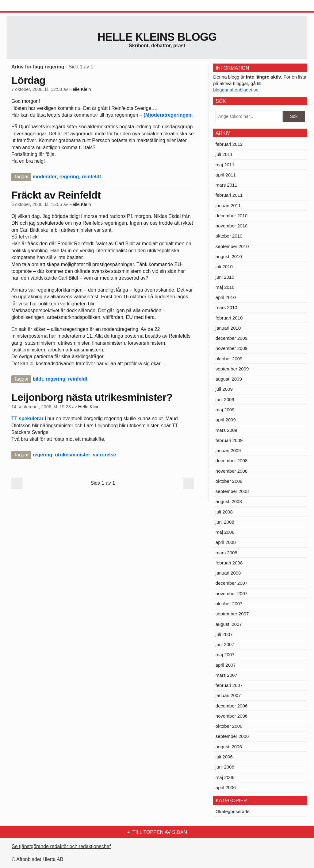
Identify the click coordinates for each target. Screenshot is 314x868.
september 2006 (232, 736)
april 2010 (226, 297)
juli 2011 (224, 154)
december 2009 (232, 338)
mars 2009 (226, 430)
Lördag (28, 80)
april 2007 (226, 665)
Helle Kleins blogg (157, 37)
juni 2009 (225, 399)
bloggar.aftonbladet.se (236, 90)
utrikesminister (73, 455)
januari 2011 (228, 205)
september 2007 (232, 614)
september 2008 (232, 491)
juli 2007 (224, 634)
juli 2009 (224, 389)
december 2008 (232, 461)
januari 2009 (228, 450)
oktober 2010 (229, 236)
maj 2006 (225, 777)
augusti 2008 (229, 501)
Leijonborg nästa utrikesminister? (92, 397)
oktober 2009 (229, 359)
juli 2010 (224, 267)
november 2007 (232, 593)
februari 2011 (229, 195)
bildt (38, 379)
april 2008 (226, 542)
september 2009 (232, 369)
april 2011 (226, 175)
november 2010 (232, 226)
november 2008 (232, 471)
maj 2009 (225, 410)
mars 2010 (226, 307)
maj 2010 (225, 287)
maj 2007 (225, 655)
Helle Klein (80, 89)
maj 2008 (225, 532)
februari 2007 (229, 685)
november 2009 (232, 348)
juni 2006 (225, 767)
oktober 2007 (229, 604)
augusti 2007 (229, 624)
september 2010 (232, 246)
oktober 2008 (229, 481)
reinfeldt (91, 177)
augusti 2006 (229, 747)
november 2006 (232, 716)
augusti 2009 (229, 379)
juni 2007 (225, 644)
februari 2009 (229, 440)
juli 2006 (224, 757)
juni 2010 (225, 277)
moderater (44, 177)
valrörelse (105, 455)
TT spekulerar (28, 418)
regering (69, 177)
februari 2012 (229, 144)
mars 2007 (226, 675)
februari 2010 (229, 318)
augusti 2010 (229, 256)
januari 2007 (228, 695)
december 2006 (232, 706)
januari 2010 (228, 328)
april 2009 (226, 420)
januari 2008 (228, 573)
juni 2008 (225, 522)
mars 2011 (226, 185)
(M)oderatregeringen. (168, 115)
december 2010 (232, 216)
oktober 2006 (229, 726)
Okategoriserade (233, 811)
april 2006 (226, 787)
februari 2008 (229, 563)
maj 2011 (225, 165)
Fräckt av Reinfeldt (56, 195)
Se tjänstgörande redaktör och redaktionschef (61, 846)
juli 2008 (224, 512)
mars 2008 (226, 553)
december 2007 (232, 583)
